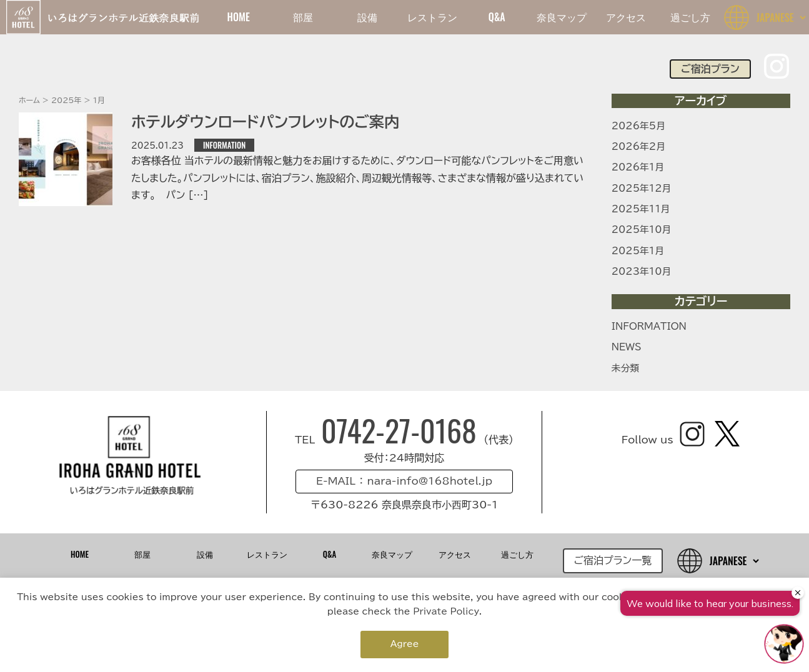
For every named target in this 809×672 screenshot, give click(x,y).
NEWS (627, 347)
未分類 (626, 368)
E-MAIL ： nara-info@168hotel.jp (404, 481)
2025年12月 (642, 188)
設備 (367, 17)
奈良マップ (562, 17)
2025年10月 (642, 230)
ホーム (29, 100)
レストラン (432, 17)
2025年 (66, 100)
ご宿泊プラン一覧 (613, 560)
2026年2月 (638, 146)
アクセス (626, 17)
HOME (239, 17)
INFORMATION (224, 145)
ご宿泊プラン (710, 69)
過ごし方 (690, 17)
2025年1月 (638, 251)
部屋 (303, 17)
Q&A (497, 17)
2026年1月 (638, 167)
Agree (405, 644)
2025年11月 (641, 209)
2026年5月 (638, 126)
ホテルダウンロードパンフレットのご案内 (265, 122)
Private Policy (446, 611)
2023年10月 (642, 271)
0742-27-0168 (402, 430)
